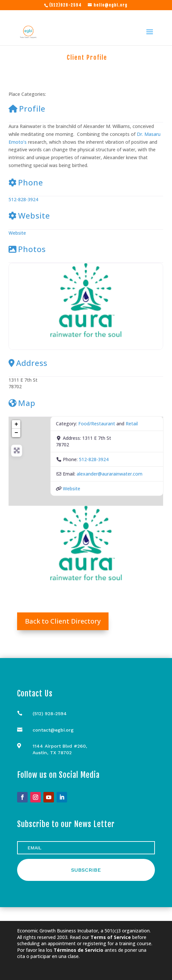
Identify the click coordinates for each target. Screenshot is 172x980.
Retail (101, 94)
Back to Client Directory (63, 621)
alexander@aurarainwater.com (110, 474)
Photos (27, 249)
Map (22, 403)
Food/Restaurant (68, 94)
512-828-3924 (23, 199)
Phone (26, 182)
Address (28, 363)
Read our (100, 937)
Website (29, 215)
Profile (27, 108)
